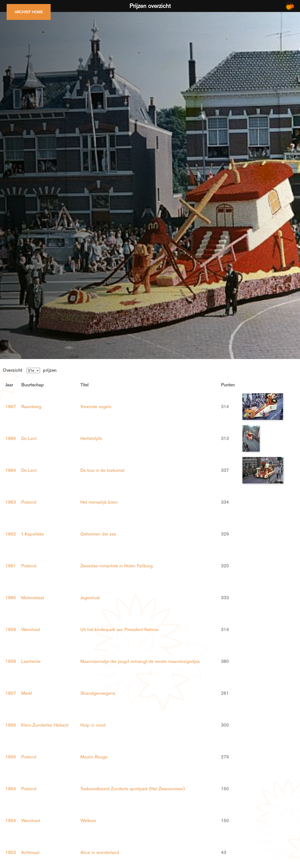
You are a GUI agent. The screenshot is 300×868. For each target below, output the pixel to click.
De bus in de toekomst (102, 470)
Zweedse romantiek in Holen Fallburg (117, 566)
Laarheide (31, 661)
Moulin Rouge (94, 757)
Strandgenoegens (98, 693)
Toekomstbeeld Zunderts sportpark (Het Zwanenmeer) (132, 789)
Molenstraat (33, 598)
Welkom (88, 821)
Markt (27, 693)
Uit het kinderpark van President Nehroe (119, 629)
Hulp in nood (93, 725)
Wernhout (31, 629)
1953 (11, 852)
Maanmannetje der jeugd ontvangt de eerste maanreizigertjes (140, 661)
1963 (11, 502)
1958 (11, 661)
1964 (11, 470)
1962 (11, 534)
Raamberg (31, 407)
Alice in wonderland (100, 852)
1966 (11, 438)
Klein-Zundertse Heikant (45, 725)
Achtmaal (30, 852)
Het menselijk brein (99, 502)
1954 (11, 789)
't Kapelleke (33, 534)
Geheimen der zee (98, 534)
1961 (11, 566)
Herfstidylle (91, 438)
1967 (11, 407)
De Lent (29, 438)
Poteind (29, 502)
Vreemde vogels (96, 407)
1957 (11, 693)
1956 (11, 725)
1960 (11, 598)
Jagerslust (90, 598)
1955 (11, 757)
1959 (11, 629)
